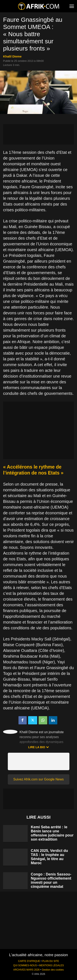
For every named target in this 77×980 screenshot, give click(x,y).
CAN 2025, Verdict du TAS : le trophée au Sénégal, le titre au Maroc (49, 857)
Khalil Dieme (12, 56)
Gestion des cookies (53, 970)
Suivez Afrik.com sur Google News (38, 779)
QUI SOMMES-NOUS (25, 965)
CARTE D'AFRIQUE (29, 961)
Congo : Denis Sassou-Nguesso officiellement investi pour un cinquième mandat (51, 880)
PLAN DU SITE (51, 961)
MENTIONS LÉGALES (52, 965)
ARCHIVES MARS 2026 (26, 970)
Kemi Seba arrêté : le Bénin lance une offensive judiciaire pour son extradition (52, 833)
